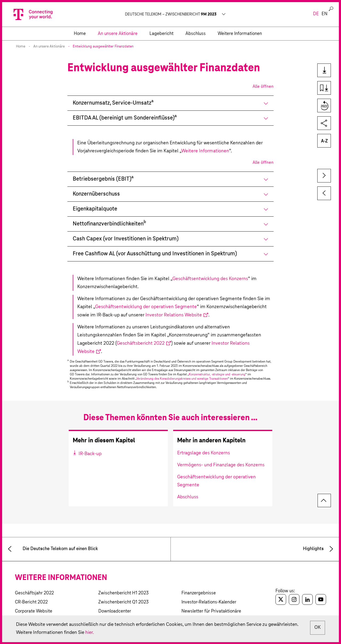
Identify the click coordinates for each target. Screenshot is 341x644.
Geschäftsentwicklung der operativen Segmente (146, 307)
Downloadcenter (115, 611)
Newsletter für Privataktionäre (211, 611)
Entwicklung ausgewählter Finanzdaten (103, 47)
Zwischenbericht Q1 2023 (123, 602)
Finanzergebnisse (199, 593)
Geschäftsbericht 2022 (141, 343)
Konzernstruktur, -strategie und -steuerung (217, 374)
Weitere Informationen (205, 151)
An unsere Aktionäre (49, 47)
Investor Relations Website (174, 315)
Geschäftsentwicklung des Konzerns (210, 279)
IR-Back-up (90, 454)
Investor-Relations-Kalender (209, 602)
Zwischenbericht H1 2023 (123, 593)
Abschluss (188, 497)
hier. (123, 633)
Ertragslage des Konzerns (204, 453)
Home (21, 47)
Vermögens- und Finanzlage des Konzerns (221, 465)
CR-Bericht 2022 (31, 602)
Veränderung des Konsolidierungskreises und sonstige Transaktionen (182, 379)
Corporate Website (34, 611)
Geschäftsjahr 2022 (34, 593)
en (324, 14)
